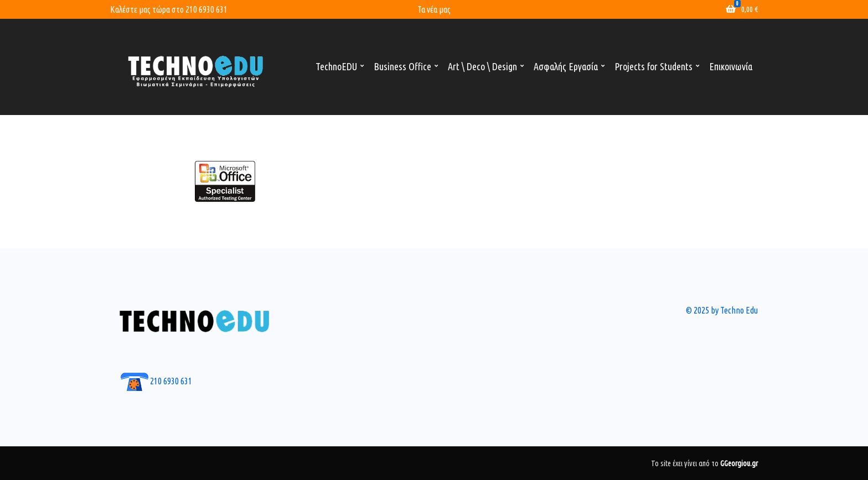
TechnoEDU (336, 66)
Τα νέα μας (434, 9)
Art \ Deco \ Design (482, 66)
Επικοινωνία (731, 66)
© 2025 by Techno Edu (722, 310)
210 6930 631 (206, 9)
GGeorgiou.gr (739, 463)
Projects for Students (653, 66)
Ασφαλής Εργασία (566, 66)
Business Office (402, 66)
